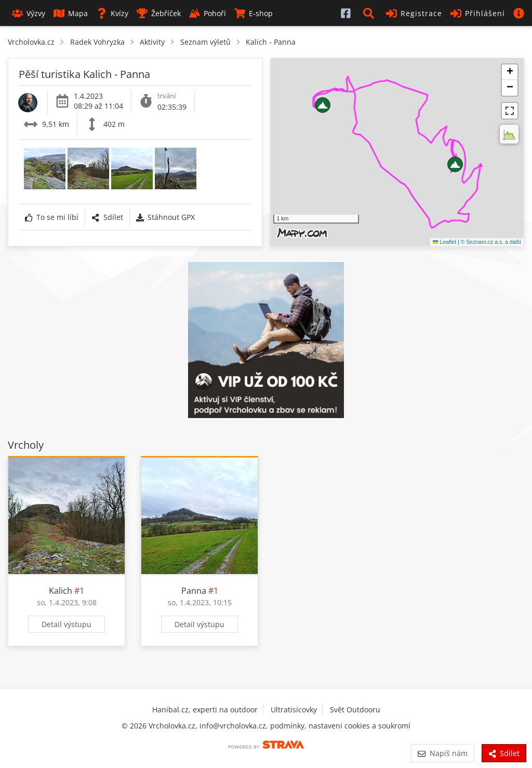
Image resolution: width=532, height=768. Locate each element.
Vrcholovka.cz (31, 42)
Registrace (414, 13)
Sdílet (107, 217)
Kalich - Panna (271, 42)
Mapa (71, 13)
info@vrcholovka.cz (233, 726)
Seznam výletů (205, 42)
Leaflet (444, 242)
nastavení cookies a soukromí (360, 726)
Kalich (61, 591)
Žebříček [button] (159, 13)
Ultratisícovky (294, 710)
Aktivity (152, 42)
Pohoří (208, 13)
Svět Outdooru (355, 710)
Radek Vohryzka (97, 42)
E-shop (254, 13)
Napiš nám (442, 753)
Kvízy (112, 13)
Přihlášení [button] (478, 13)
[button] (370, 13)
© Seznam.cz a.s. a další (491, 242)
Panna (194, 591)
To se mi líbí (52, 217)
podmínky (287, 726)
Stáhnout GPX (165, 217)
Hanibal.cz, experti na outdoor (205, 710)
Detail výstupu (66, 624)
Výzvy (29, 13)
